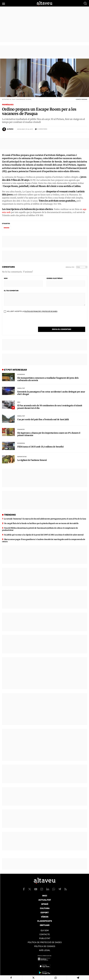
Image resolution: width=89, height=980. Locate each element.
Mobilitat (21, 385)
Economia (21, 371)
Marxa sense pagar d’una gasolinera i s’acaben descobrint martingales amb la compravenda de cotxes (44, 537)
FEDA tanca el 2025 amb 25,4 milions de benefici (40, 443)
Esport (45, 913)
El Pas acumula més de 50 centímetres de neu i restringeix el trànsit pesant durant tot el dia (50, 403)
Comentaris (42, 129)
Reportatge (22, 453)
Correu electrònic (55, 280)
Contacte (45, 934)
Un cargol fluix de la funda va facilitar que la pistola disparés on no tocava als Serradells (41, 520)
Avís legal (45, 950)
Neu (19, 399)
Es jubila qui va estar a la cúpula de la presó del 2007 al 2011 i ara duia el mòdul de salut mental (44, 531)
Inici (45, 896)
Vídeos (45, 917)
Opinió (45, 904)
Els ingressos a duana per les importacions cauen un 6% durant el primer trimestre (49, 431)
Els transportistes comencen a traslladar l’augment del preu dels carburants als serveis (48, 376)
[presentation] (23, 323)
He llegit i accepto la (31, 313)
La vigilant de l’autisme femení (32, 457)
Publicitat (45, 938)
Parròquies (8, 105)
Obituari (45, 925)
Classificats (45, 921)
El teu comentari (11, 292)
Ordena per (70, 269)
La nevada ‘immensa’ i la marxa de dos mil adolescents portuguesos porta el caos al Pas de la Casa (45, 515)
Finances (21, 426)
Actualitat (45, 900)
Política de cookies (45, 946)
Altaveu (10, 129)
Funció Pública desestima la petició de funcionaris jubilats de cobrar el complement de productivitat (40, 525)
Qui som (45, 930)
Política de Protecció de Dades (45, 942)
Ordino (6, 229)
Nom (6, 280)
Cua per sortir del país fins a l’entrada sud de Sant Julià (43, 416)
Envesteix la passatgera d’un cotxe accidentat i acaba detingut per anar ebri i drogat (51, 389)
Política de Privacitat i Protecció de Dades (41, 313)
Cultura (45, 908)
